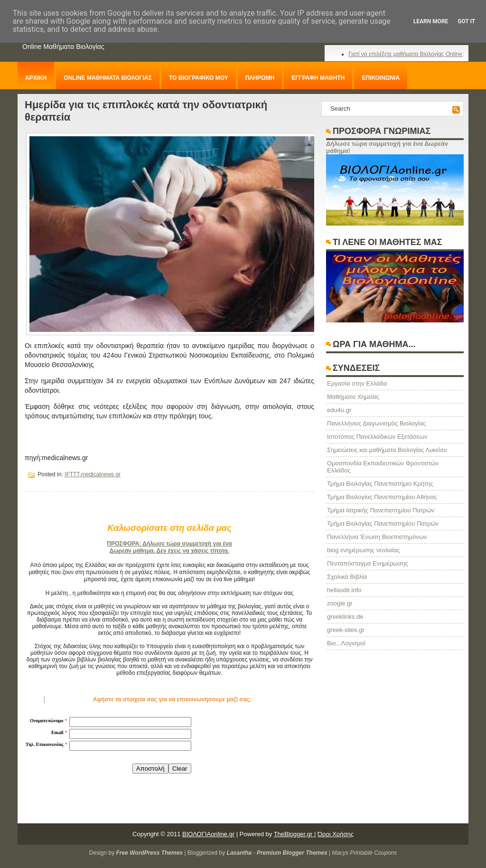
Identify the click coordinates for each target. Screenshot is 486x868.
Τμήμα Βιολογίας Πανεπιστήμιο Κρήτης (380, 484)
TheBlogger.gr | (295, 834)
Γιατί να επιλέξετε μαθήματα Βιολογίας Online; (406, 54)
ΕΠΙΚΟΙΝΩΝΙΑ (381, 78)
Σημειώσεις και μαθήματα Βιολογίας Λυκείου (387, 450)
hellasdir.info (344, 590)
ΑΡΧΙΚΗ (36, 78)
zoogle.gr (340, 603)
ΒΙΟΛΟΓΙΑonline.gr (208, 834)
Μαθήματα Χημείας (353, 397)
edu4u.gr (339, 410)
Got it (466, 21)
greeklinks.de (345, 617)
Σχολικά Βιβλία (347, 577)
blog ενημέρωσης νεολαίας (363, 550)
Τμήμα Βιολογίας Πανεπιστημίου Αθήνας (382, 497)
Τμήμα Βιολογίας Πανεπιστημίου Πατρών (383, 524)
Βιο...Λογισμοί (346, 643)
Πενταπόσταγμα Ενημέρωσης (368, 563)
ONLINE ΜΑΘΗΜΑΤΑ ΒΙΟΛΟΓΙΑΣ (108, 78)
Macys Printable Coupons (364, 853)
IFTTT (72, 474)
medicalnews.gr (101, 474)
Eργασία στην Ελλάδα (357, 383)
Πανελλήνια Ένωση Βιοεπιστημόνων (377, 537)
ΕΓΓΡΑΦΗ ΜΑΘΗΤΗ (318, 78)
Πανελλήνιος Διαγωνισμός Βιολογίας (376, 423)
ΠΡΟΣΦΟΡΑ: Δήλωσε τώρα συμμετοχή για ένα (169, 544)
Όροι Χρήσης (336, 834)
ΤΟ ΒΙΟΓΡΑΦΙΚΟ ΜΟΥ (199, 78)
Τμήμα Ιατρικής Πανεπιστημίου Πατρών (381, 510)
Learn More (431, 21)
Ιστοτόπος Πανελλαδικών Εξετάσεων (377, 437)
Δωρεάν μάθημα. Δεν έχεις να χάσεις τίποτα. (169, 551)
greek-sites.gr (346, 630)
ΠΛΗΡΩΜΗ (260, 78)
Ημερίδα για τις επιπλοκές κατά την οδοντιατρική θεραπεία (146, 111)
